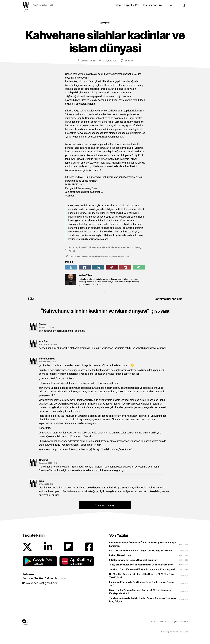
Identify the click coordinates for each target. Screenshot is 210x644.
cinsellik (84, 247)
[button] (40, 567)
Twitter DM (42, 584)
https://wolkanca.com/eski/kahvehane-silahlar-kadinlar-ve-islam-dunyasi (99, 256)
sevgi (139, 247)
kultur (131, 247)
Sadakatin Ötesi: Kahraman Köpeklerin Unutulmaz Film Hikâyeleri (142, 576)
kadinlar (113, 247)
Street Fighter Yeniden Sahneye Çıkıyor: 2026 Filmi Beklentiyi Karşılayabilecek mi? (140, 598)
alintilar (74, 247)
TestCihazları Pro (152, 5)
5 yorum (129, 61)
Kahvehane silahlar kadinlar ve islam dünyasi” (106, 313)
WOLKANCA (26, 5)
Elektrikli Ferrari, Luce (120, 561)
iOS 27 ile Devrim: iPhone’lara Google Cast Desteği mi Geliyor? (141, 557)
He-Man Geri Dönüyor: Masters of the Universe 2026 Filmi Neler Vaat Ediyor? (142, 582)
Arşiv (153, 627)
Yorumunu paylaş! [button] (105, 511)
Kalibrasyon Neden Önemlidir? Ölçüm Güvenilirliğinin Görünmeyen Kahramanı (143, 550)
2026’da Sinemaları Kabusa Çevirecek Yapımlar (133, 566)
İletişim (184, 627)
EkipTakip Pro (132, 5)
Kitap (118, 5)
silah (73, 251)
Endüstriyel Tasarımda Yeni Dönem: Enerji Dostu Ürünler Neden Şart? (141, 590)
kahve (122, 247)
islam (104, 247)
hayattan (95, 247)
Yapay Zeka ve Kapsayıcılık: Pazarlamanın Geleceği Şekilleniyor (141, 571)
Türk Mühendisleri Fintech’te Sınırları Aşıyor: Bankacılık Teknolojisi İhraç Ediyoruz (143, 606)
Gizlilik (163, 627)
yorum (138, 74)
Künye (174, 627)
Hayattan (105, 23)
